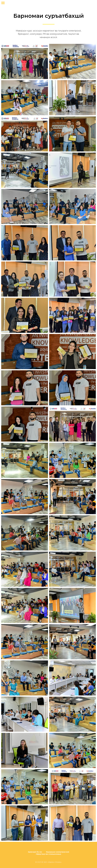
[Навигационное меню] (3, 3)
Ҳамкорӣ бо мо (35, 852)
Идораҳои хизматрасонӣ (58, 852)
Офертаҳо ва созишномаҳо (48, 854)
